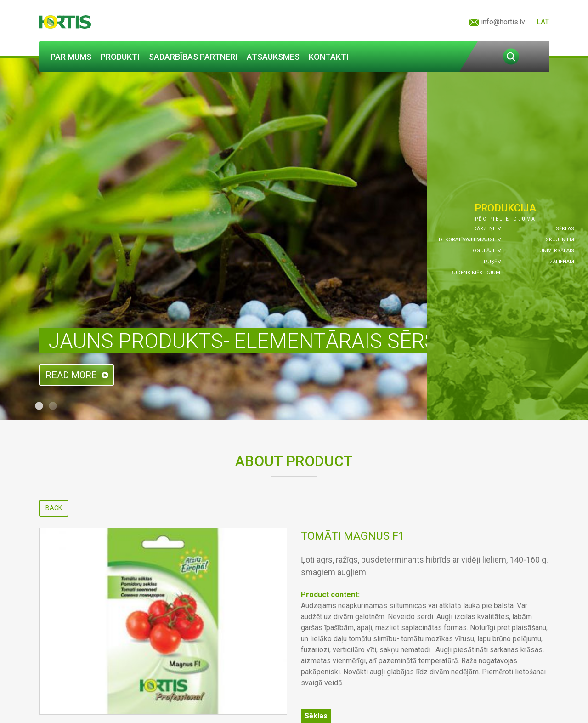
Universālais (557, 251)
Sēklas (565, 229)
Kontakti (329, 57)
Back (54, 508)
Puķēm (493, 262)
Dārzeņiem (487, 229)
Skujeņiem (560, 240)
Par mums (71, 57)
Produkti (120, 57)
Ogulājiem (487, 251)
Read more (71, 375)
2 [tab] (53, 406)
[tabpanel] (294, 239)
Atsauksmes (273, 57)
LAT (543, 22)
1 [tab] (39, 406)
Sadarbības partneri (193, 57)
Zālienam (562, 262)
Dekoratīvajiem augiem (470, 240)
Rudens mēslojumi (476, 273)
